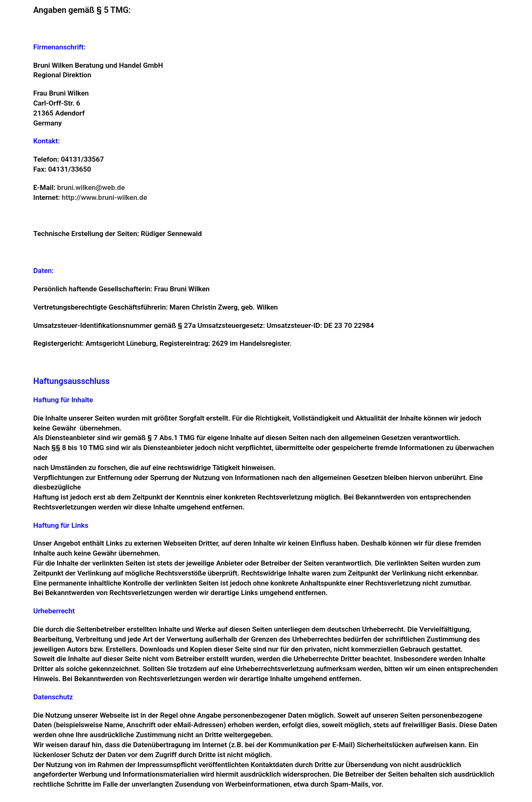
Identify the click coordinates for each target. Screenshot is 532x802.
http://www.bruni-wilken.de (105, 197)
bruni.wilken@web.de (91, 187)
